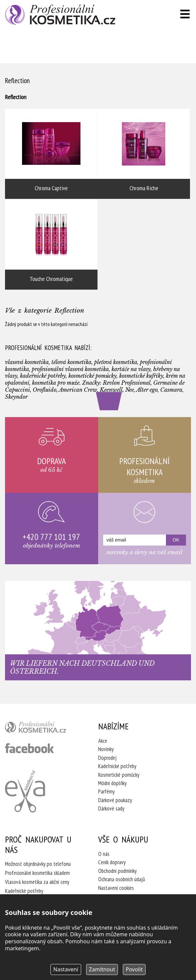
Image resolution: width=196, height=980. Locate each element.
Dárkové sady (111, 808)
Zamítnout (102, 969)
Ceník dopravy (112, 862)
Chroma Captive (51, 154)
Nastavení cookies (116, 888)
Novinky (106, 749)
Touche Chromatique (51, 245)
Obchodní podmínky (117, 871)
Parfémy (106, 791)
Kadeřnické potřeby (117, 766)
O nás (104, 854)
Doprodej (107, 758)
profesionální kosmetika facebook (30, 748)
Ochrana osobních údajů (122, 879)
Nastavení (66, 969)
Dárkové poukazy (115, 800)
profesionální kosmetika (42, 729)
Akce (103, 741)
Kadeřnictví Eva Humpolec (25, 791)
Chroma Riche (144, 154)
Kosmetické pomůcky (119, 775)
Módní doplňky (112, 783)
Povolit (134, 969)
